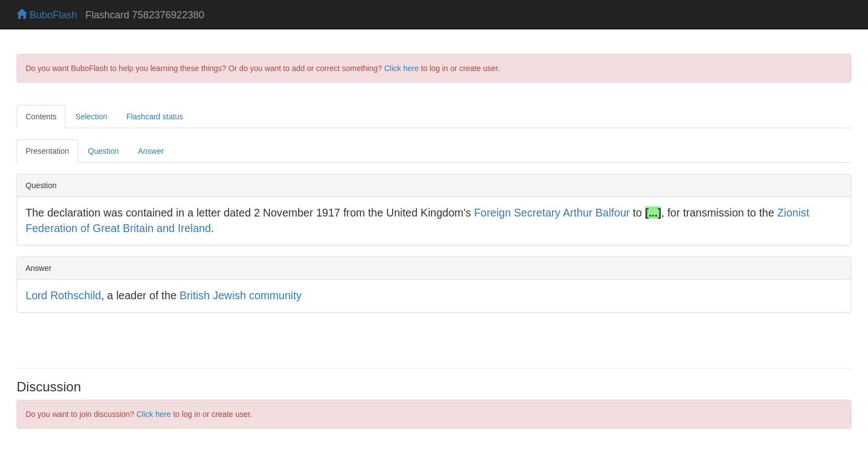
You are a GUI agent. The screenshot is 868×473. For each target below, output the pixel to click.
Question (104, 151)
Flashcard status (155, 117)
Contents (41, 117)
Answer (151, 151)
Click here (402, 68)
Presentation (47, 151)
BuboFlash (47, 15)
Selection (92, 117)
